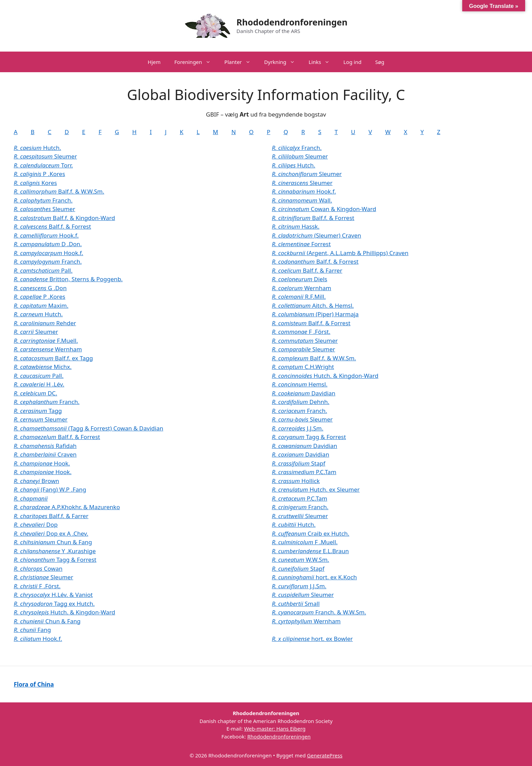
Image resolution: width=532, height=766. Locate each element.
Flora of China (34, 684)
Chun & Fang (53, 542)
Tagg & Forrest (55, 560)
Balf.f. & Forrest (52, 226)
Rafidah (45, 446)
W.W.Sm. (301, 560)
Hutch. (37, 148)
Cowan (38, 568)
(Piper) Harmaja (315, 314)
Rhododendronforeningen (292, 22)
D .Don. (48, 244)
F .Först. (37, 586)
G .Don (40, 288)
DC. (35, 393)
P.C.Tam (304, 472)
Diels (300, 279)
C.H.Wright (303, 367)
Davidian (304, 393)
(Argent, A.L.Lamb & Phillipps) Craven (340, 253)
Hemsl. (300, 384)
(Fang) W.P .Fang (50, 489)
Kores (35, 183)
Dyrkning (283, 62)
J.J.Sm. (298, 428)
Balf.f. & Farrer (51, 516)
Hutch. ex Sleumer (316, 489)
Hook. (42, 463)
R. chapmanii (31, 498)
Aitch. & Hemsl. (313, 305)
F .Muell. (305, 542)
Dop (36, 524)
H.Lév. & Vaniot (53, 595)
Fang (32, 630)
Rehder (45, 323)
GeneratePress (325, 755)
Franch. (43, 200)
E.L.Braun (310, 551)
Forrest (301, 244)
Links (323, 62)
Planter (241, 62)
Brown (36, 481)
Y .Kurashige (55, 551)
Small (296, 604)
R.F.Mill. (299, 297)
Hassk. (296, 226)
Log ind (352, 62)
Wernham (48, 349)
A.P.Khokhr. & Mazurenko (67, 507)
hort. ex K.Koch (314, 577)
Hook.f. (46, 235)
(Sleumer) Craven (317, 235)
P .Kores (39, 174)
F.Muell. (46, 341)
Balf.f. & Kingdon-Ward (64, 218)
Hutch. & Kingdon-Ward (64, 612)
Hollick (296, 481)
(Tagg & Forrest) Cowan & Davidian (88, 428)
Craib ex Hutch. (311, 533)
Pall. (43, 270)
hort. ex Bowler (312, 639)
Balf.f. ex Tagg (53, 358)
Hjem (154, 62)
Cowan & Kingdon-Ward (324, 209)
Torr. (43, 165)
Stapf (299, 463)
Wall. (302, 200)
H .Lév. (39, 384)
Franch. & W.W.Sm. (319, 612)
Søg (380, 62)
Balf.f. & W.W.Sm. (59, 191)
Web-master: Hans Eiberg (275, 729)
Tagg (38, 411)
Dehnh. (301, 402)
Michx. (43, 367)
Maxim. (41, 305)
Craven (45, 454)
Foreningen (196, 62)
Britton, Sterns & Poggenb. (68, 279)
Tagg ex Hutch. (54, 604)
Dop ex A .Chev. (51, 533)
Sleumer (45, 156)
